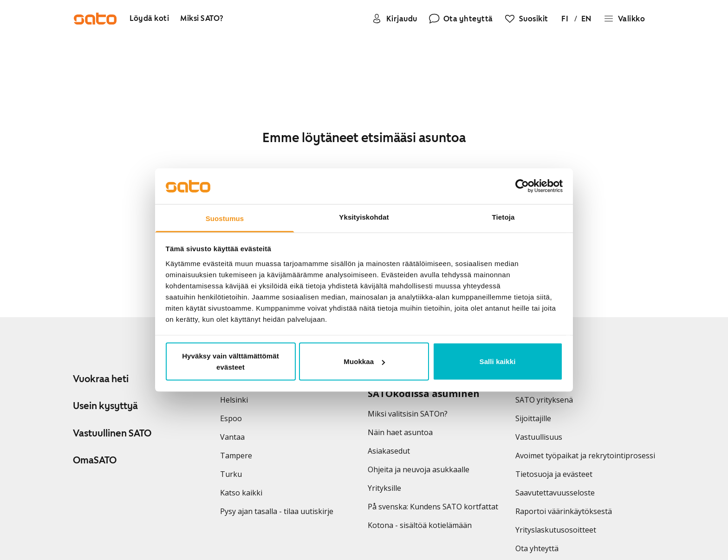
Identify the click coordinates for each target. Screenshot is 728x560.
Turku (231, 474)
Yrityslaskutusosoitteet (556, 530)
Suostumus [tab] (225, 218)
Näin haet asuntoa (400, 432)
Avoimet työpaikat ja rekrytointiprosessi (585, 456)
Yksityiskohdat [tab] (364, 217)
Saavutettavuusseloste (555, 493)
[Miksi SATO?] (202, 19)
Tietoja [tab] (504, 217)
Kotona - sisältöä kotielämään (420, 525)
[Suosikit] (526, 19)
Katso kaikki (241, 493)
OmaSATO (95, 460)
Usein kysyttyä (105, 406)
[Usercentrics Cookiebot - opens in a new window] (522, 186)
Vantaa (232, 437)
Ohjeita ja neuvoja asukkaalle (419, 469)
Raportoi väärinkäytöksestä (564, 511)
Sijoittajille (533, 418)
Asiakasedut (389, 451)
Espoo (231, 418)
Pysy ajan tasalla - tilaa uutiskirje (277, 511)
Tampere (236, 456)
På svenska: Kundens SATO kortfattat (433, 507)
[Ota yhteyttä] (461, 19)
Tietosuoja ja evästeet (554, 474)
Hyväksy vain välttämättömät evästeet (231, 361)
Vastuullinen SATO (112, 433)
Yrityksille (384, 488)
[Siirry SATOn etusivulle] (95, 19)
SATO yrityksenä (544, 400)
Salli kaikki (498, 361)
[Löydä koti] (149, 19)
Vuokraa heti (101, 379)
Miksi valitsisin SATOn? (408, 414)
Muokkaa (364, 361)
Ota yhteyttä (537, 548)
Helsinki (234, 400)
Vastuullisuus (539, 437)
